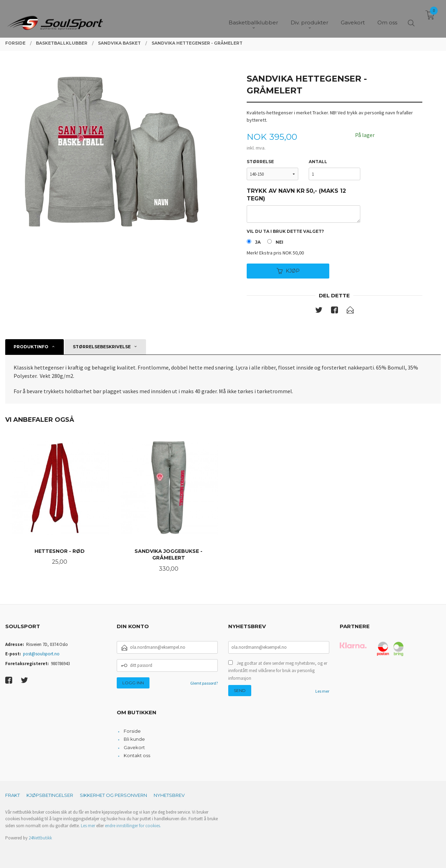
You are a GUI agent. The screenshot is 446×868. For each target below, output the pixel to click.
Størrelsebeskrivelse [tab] (102, 347)
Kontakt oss (137, 755)
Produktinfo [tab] (31, 347)
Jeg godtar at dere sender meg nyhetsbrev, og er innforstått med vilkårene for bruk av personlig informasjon (278, 671)
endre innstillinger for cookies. (133, 826)
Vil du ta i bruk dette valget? (285, 231)
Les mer (322, 691)
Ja (258, 242)
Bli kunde (134, 739)
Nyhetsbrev (169, 795)
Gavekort (134, 747)
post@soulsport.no (41, 654)
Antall (318, 162)
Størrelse (260, 162)
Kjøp (288, 271)
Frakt (13, 795)
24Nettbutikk (40, 838)
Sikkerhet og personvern (113, 795)
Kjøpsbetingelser (50, 795)
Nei (279, 242)
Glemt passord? (204, 683)
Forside (132, 731)
